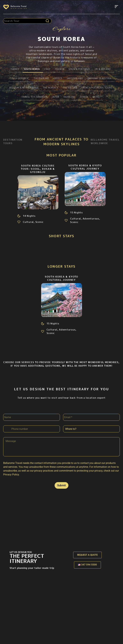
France (58, 69)
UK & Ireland (103, 69)
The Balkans (40, 78)
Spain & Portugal (79, 69)
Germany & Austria (99, 78)
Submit (61, 486)
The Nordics (49, 88)
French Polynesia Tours (97, 88)
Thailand (69, 97)
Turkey (13, 69)
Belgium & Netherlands (22, 88)
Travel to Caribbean (33, 97)
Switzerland (74, 78)
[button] (116, 7)
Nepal (96, 97)
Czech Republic (17, 78)
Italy (46, 69)
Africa (84, 97)
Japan (55, 97)
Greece (56, 78)
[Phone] (32, 430)
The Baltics (69, 88)
